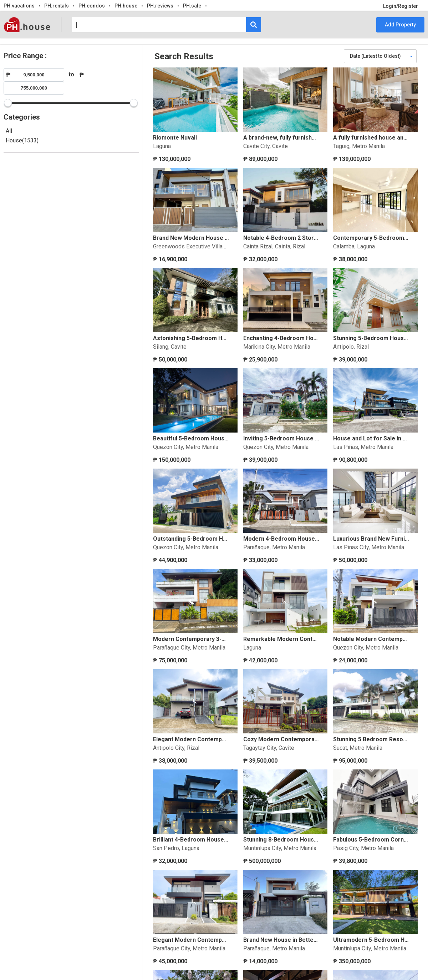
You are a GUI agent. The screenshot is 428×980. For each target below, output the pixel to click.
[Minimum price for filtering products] (34, 75)
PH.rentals (57, 6)
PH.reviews (160, 6)
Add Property (400, 25)
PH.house (126, 6)
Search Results (184, 56)
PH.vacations (19, 6)
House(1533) (22, 140)
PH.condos (92, 6)
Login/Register (401, 6)
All (9, 131)
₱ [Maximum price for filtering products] (82, 75)
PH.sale (192, 6)
